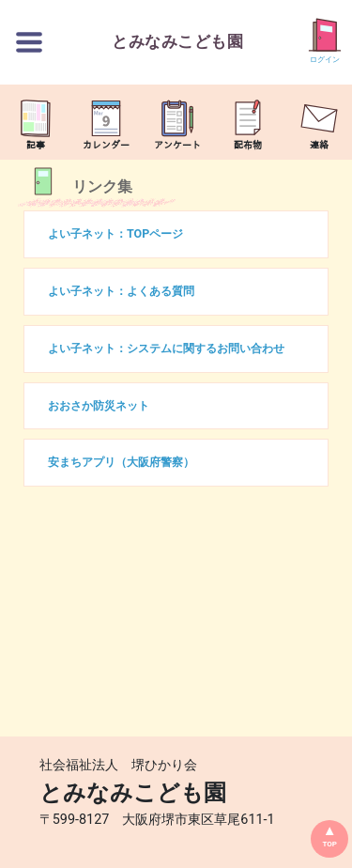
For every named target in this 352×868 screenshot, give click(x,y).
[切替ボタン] (29, 42)
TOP (329, 844)
